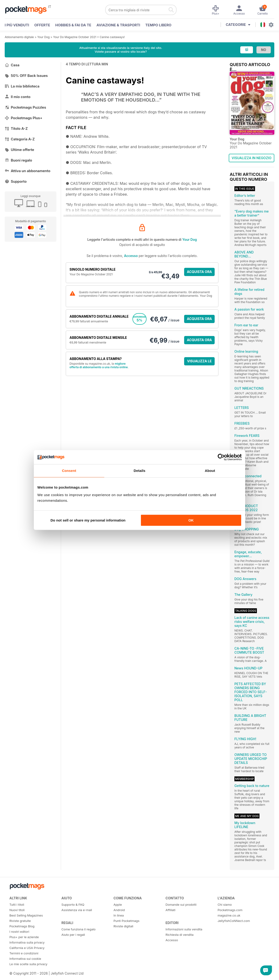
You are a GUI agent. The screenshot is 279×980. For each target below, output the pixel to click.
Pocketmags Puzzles (25, 107)
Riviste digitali (123, 926)
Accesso (131, 256)
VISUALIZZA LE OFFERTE (200, 362)
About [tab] (210, 471)
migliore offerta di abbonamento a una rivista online (99, 365)
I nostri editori (19, 932)
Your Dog (44, 37)
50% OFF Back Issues (26, 76)
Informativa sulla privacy (27, 942)
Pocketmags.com (230, 910)
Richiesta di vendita (180, 935)
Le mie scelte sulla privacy (28, 964)
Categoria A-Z (20, 139)
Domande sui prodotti (181, 905)
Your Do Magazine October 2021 (75, 37)
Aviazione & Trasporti (118, 25)
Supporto (16, 181)
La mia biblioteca (22, 86)
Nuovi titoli (17, 910)
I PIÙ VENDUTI (17, 25)
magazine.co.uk (229, 915)
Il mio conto (18, 97)
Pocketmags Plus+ (23, 118)
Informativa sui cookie (25, 959)
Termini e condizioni (24, 953)
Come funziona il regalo (79, 929)
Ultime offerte (19, 150)
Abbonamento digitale (19, 37)
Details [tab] (139, 471)
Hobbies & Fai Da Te (73, 25)
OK (191, 520)
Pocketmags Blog (22, 926)
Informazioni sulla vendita (184, 929)
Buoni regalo (18, 160)
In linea (119, 915)
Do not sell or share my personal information (88, 520)
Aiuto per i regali (73, 935)
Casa (12, 65)
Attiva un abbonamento (27, 171)
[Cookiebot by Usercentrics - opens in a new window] (221, 457)
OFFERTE (42, 25)
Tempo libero (158, 25)
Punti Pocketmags (126, 921)
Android (119, 910)
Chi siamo (225, 905)
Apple (118, 905)
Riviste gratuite (20, 921)
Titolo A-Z (16, 128)
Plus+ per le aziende (24, 937)
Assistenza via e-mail (77, 910)
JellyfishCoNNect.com (234, 921)
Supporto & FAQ (73, 905)
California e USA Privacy (27, 948)
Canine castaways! (112, 37)
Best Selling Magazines (26, 915)
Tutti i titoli (17, 905)
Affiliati (170, 910)
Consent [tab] (69, 471)
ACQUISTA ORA (200, 272)
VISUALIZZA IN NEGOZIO (251, 158)
